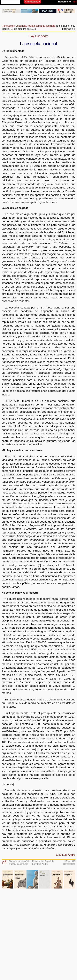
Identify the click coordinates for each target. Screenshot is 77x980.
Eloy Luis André (38, 36)
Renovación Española (43, 861)
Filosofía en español (19, 861)
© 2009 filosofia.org (18, 864)
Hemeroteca (69, 864)
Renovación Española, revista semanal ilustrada (28, 26)
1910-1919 (70, 861)
